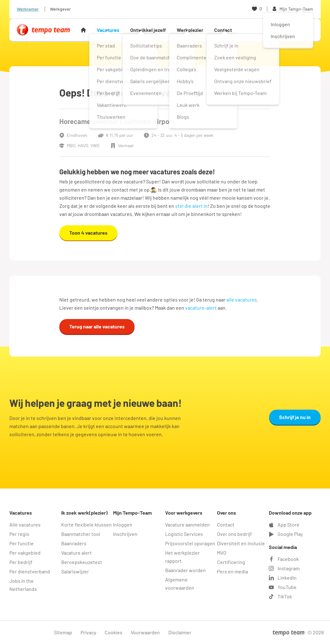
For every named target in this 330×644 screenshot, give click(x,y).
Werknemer (28, 9)
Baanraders (74, 543)
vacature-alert (201, 308)
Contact (223, 30)
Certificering (231, 562)
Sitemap (63, 632)
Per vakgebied (25, 553)
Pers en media (232, 571)
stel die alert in (191, 206)
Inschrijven (125, 534)
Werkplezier (190, 30)
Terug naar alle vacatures (97, 326)
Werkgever (60, 9)
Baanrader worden (185, 570)
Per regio (19, 534)
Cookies (113, 632)
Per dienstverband (30, 571)
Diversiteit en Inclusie (241, 543)
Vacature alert (76, 553)
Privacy (88, 632)
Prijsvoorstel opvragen (190, 543)
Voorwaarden (145, 632)
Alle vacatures (25, 524)
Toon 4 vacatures (88, 233)
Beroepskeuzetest (82, 562)
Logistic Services (184, 534)
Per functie (22, 543)
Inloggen (123, 524)
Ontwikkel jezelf (148, 30)
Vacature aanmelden (187, 524)
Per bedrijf (21, 562)
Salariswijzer (75, 571)
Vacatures (108, 30)
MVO (222, 553)
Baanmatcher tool (81, 534)
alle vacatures (242, 300)
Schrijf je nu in (295, 417)
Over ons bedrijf (234, 534)
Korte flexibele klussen (86, 524)
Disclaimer (180, 632)
